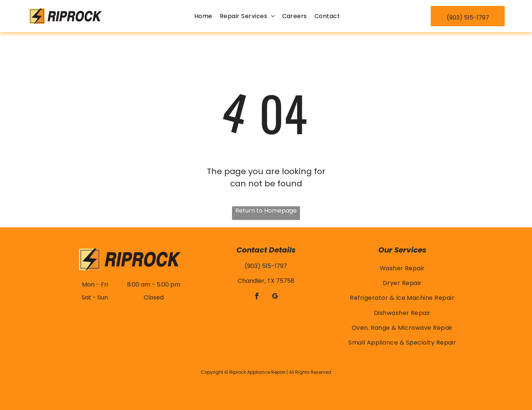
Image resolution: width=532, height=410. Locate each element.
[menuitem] (203, 16)
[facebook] (257, 297)
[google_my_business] (275, 297)
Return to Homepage (266, 211)
